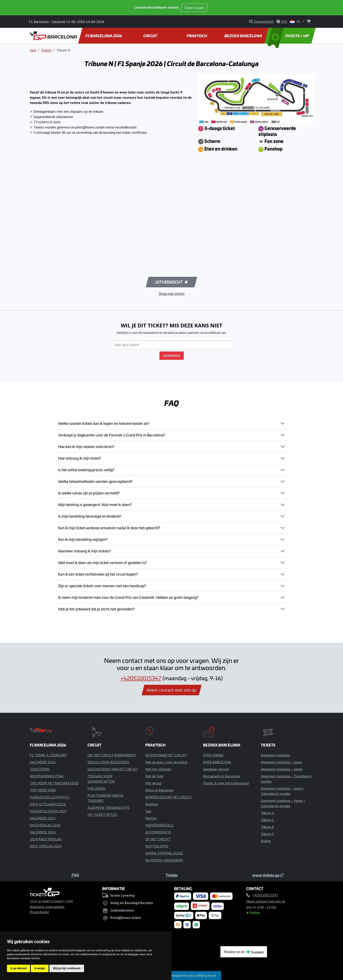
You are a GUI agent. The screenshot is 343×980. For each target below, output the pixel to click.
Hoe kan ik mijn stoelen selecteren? (86, 446)
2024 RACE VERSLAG (46, 839)
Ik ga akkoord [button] (18, 968)
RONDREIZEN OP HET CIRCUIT (169, 797)
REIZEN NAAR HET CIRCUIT (166, 755)
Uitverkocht (171, 282)
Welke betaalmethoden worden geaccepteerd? (95, 481)
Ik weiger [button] (40, 968)
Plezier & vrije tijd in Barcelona (226, 783)
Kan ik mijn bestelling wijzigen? (83, 539)
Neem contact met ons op (171, 690)
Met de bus (153, 783)
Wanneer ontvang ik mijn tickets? (85, 551)
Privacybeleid (39, 912)
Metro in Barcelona (159, 790)
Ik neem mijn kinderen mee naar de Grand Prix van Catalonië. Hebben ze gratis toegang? (128, 597)
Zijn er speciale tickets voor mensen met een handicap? (102, 586)
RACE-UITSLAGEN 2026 (48, 804)
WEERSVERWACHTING (47, 776)
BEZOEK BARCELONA (243, 36)
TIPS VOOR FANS (43, 790)
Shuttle (151, 818)
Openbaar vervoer (216, 769)
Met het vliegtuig (158, 769)
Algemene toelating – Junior (281, 762)
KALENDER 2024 (43, 832)
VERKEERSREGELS (159, 825)
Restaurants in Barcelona (221, 776)
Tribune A (267, 813)
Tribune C (267, 820)
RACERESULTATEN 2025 (48, 811)
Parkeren (152, 804)
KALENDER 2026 (43, 762)
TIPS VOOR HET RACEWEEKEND (54, 783)
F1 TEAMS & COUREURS (48, 755)
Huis (33, 50)
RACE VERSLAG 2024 (46, 846)
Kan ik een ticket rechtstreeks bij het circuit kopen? (98, 574)
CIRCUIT (150, 36)
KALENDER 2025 (43, 818)
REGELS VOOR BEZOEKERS (108, 762)
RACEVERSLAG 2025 (45, 825)
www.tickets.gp (268, 875)
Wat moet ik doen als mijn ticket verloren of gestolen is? (102, 562)
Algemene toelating (275, 755)
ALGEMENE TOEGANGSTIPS (108, 808)
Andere (266, 841)
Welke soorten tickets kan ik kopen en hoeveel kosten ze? (104, 423)
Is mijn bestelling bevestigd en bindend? (90, 516)
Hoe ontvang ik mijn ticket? (80, 458)
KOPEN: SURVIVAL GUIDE (164, 853)
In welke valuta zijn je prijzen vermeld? (89, 493)
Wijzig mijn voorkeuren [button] (67, 968)
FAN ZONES (96, 788)
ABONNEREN (172, 356)
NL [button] (296, 22)
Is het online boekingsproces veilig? (86, 470)
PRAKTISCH (197, 36)
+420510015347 (141, 678)
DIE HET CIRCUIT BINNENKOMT (112, 755)
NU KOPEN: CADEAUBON (164, 860)
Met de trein (154, 776)
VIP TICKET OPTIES (102, 815)
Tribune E (267, 827)
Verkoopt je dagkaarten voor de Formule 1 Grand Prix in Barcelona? (112, 435)
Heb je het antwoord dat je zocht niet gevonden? (96, 609)
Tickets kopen (194, 8)
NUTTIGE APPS (157, 846)
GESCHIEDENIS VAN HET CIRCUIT (113, 769)
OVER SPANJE (213, 755)
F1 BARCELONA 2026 (104, 36)
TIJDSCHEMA (40, 769)
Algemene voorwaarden (47, 907)
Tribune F (267, 834)
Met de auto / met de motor (166, 762)
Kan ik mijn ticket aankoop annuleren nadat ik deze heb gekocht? (109, 528)
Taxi (148, 811)
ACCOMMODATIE (158, 832)
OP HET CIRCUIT (158, 839)
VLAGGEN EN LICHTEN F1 (50, 797)
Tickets (46, 50)
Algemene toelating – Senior (282, 769)
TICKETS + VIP (289, 36)
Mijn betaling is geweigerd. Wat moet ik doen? (95, 504)
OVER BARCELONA (217, 762)
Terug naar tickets (171, 293)
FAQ (75, 875)
